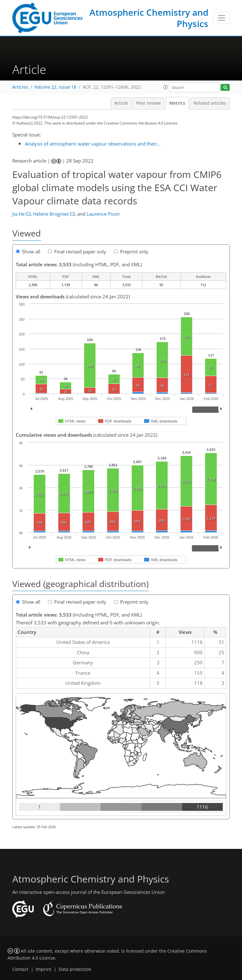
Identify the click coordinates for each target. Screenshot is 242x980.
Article (121, 103)
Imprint (43, 969)
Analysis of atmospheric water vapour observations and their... (93, 144)
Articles (20, 87)
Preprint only (131, 252)
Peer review (148, 103)
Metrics (177, 103)
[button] (166, 87)
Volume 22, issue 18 (55, 87)
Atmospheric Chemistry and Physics (149, 18)
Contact (20, 969)
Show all (28, 252)
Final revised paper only (77, 252)
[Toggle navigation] (221, 18)
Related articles (210, 103)
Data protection (75, 969)
